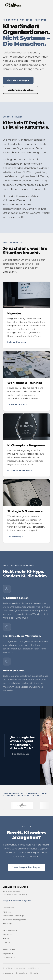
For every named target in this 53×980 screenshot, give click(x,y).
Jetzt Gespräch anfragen (26, 867)
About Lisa (8, 935)
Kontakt (7, 938)
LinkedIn (7, 942)
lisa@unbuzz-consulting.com (17, 900)
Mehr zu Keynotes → (18, 342)
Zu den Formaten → (18, 404)
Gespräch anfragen (18, 80)
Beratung (7, 923)
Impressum (8, 953)
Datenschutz (9, 957)
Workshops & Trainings (13, 916)
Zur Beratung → (15, 536)
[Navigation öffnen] (47, 5)
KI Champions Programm (15, 920)
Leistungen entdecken (20, 90)
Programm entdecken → (20, 470)
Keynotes (7, 912)
